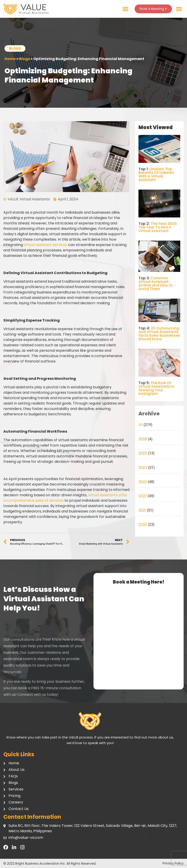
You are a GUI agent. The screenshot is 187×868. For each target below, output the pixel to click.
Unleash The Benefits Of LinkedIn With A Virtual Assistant (156, 174)
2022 (143, 496)
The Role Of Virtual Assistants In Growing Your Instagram (157, 388)
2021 (142, 510)
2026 (143, 439)
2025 (143, 453)
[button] (125, 9)
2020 (143, 525)
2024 (143, 468)
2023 (143, 482)
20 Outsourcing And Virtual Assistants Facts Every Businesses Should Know (159, 334)
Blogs (24, 59)
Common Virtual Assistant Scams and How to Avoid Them (156, 283)
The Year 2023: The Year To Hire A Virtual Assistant (158, 227)
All (141, 425)
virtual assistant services (46, 245)
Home (10, 59)
